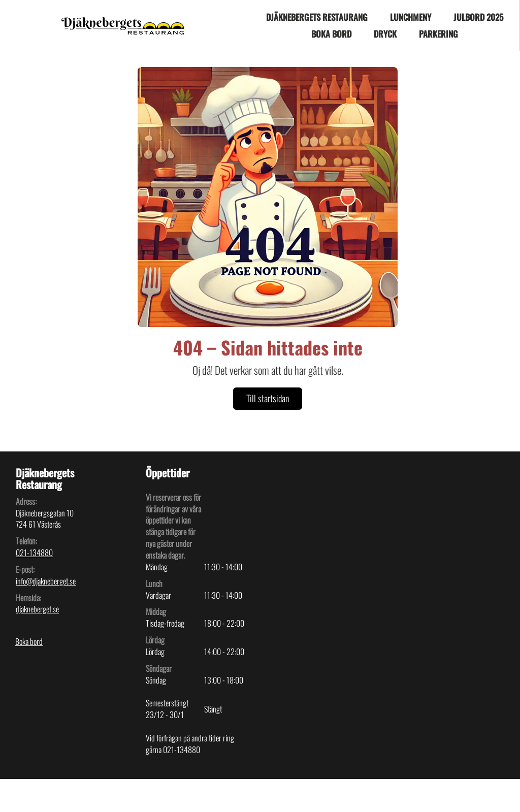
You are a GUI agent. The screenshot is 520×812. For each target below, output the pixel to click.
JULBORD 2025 (478, 17)
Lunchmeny (411, 17)
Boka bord (331, 34)
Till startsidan (268, 398)
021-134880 (34, 553)
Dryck (385, 34)
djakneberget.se (37, 609)
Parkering (438, 34)
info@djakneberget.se (46, 581)
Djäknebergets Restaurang (317, 17)
